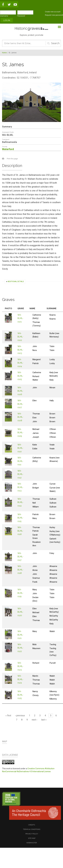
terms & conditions (32, 829)
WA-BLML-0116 (20, 531)
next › (34, 720)
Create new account (53, 12)
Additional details (16, 282)
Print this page (12, 159)
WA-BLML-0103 (20, 350)
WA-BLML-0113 (20, 487)
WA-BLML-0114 (20, 502)
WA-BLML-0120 (20, 612)
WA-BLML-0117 (20, 557)
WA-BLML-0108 (20, 417)
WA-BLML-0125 (20, 695)
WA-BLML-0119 (20, 593)
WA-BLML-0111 (20, 461)
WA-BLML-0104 (20, 363)
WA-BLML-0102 (20, 337)
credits (32, 825)
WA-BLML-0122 (20, 648)
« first (8, 716)
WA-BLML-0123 (20, 666)
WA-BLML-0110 (20, 448)
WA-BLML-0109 (20, 433)
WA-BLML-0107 (20, 404)
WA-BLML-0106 (20, 391)
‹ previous (20, 716)
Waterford (8, 149)
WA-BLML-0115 (20, 518)
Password (22, 16)
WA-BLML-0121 (20, 635)
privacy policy (32, 834)
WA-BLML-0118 (20, 570)
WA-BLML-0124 (20, 679)
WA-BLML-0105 (20, 376)
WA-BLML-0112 (20, 474)
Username (5, 16)
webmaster (32, 843)
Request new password (54, 15)
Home (4, 53)
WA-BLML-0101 (20, 318)
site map (32, 838)
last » (44, 720)
